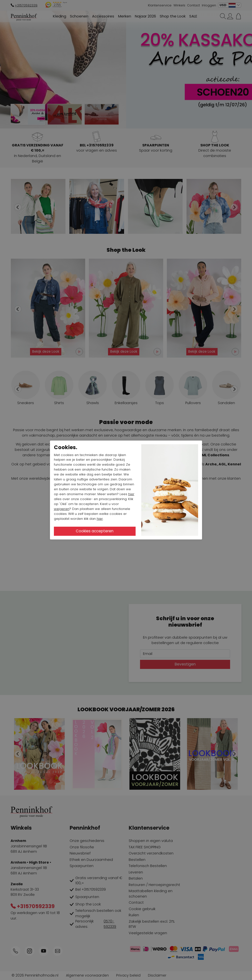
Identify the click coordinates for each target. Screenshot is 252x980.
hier (131, 494)
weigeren (62, 509)
